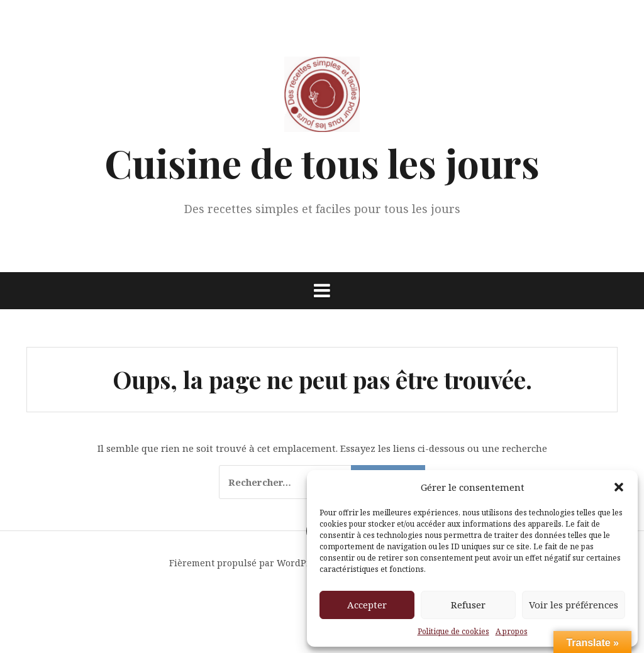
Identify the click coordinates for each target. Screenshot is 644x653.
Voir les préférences (574, 605)
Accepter (367, 605)
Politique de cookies (453, 631)
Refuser (468, 605)
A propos (512, 631)
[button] (619, 487)
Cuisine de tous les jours (322, 162)
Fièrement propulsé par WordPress (247, 563)
